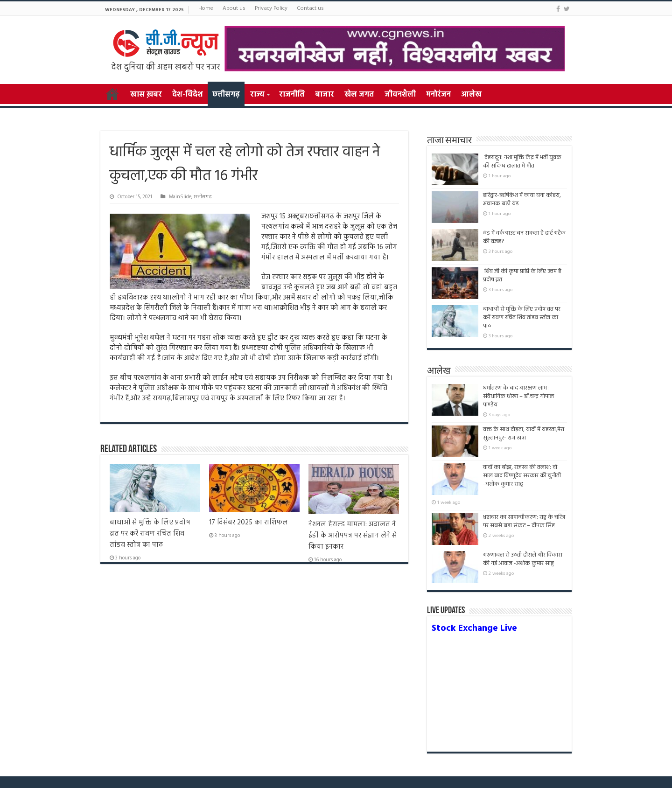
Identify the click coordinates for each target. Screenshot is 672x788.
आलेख (471, 95)
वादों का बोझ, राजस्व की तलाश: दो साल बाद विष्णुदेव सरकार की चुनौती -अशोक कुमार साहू (522, 480)
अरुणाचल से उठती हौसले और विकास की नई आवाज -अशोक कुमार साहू (523, 559)
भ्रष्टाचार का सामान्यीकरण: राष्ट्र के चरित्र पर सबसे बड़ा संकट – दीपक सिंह (524, 521)
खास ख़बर (146, 95)
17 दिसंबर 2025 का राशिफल (248, 523)
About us (234, 8)
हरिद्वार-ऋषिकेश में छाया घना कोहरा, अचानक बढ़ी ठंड (522, 199)
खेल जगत (359, 95)
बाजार (325, 95)
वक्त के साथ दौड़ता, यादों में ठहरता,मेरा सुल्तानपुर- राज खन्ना (524, 434)
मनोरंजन (438, 95)
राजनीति (292, 95)
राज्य (257, 95)
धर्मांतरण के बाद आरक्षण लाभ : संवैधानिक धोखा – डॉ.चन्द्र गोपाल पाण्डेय (518, 396)
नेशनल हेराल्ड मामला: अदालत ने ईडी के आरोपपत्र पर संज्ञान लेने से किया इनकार (353, 536)
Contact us (310, 8)
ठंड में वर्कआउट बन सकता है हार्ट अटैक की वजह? (524, 237)
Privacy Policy (271, 8)
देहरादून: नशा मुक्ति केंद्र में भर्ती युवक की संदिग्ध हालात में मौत (522, 162)
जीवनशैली (400, 95)
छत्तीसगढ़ (226, 95)
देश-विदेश (188, 95)
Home (206, 8)
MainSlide (180, 197)
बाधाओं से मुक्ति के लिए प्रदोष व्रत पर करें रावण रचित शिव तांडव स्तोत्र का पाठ (150, 534)
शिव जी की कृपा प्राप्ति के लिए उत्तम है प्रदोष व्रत (522, 275)
